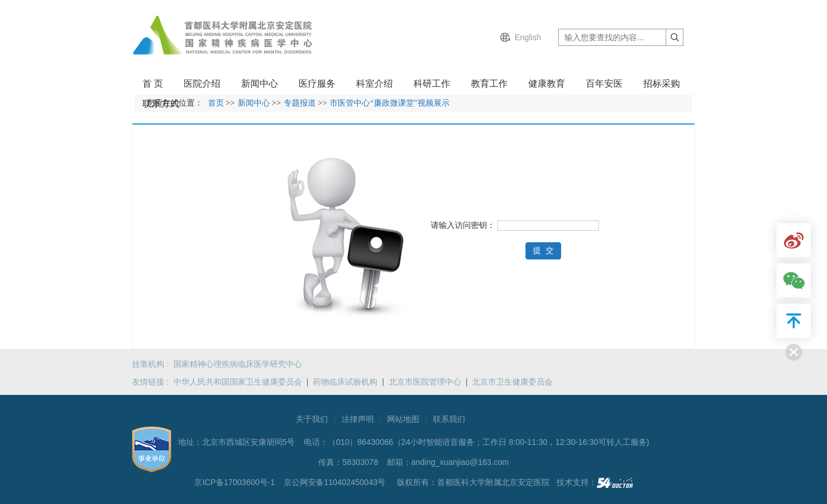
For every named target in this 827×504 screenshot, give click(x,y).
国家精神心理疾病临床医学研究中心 (238, 364)
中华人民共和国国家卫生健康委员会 (238, 382)
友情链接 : (153, 382)
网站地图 (403, 419)
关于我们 (312, 419)
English (528, 37)
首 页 (153, 84)
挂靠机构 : (153, 364)
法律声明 (358, 419)
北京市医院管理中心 (425, 382)
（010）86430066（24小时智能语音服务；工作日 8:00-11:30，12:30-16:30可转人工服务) (488, 442)
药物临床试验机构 (345, 382)
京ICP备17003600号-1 (235, 482)
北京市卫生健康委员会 (512, 382)
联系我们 (449, 419)
